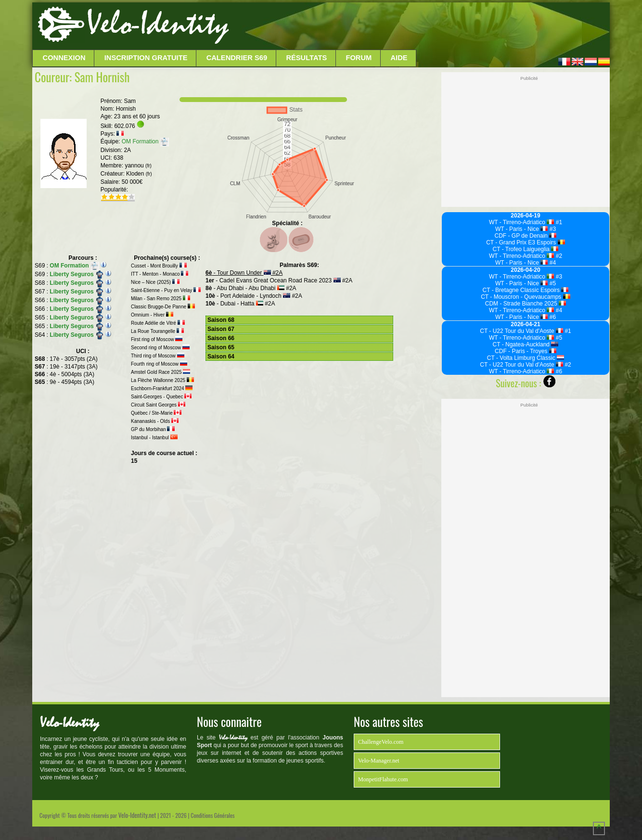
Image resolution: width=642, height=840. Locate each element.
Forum (359, 58)
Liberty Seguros (77, 274)
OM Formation (145, 141)
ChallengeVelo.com (381, 742)
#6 (552, 317)
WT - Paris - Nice (522, 229)
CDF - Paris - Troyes (526, 351)
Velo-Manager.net (379, 761)
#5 (552, 283)
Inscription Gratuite (146, 58)
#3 (552, 229)
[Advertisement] (418, 26)
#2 (558, 256)
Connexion (64, 58)
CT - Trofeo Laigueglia (526, 249)
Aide (399, 58)
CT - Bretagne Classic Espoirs (526, 290)
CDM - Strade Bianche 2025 (526, 304)
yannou (138, 165)
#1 (558, 222)
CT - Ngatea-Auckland (526, 344)
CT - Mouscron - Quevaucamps (526, 297)
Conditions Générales (212, 815)
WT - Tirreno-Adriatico (522, 222)
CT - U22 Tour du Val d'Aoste (521, 331)
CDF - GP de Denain (526, 236)
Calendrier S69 (237, 58)
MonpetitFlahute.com (383, 779)
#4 (552, 263)
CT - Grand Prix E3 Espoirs (526, 242)
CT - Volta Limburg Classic (526, 358)
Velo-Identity (158, 24)
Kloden (139, 174)
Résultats (306, 58)
